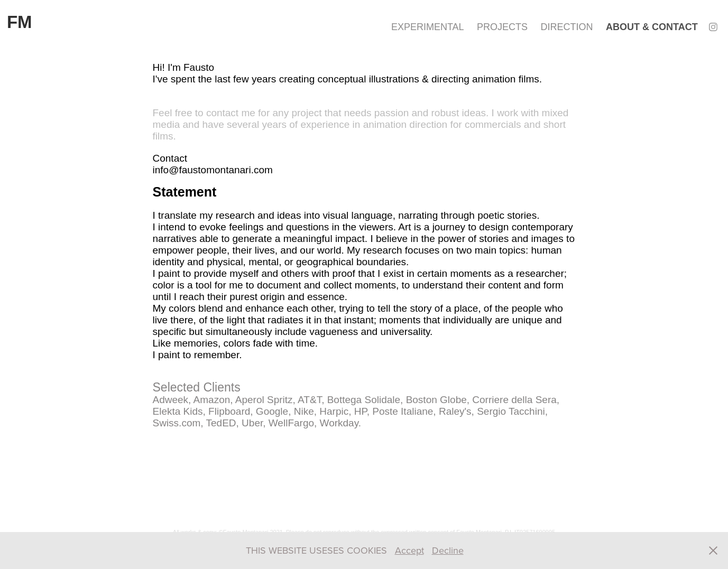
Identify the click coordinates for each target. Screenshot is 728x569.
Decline (448, 550)
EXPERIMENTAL (428, 27)
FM (20, 22)
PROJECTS (502, 27)
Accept (409, 550)
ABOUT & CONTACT (652, 27)
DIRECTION (567, 27)
